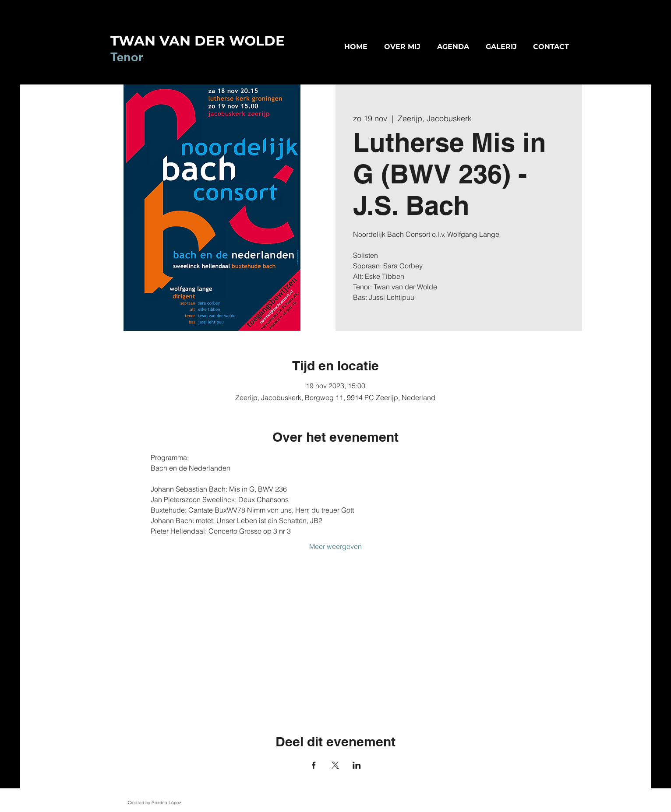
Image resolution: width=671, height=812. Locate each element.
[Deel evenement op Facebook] (314, 765)
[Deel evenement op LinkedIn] (357, 765)
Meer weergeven (335, 546)
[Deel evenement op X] (335, 765)
